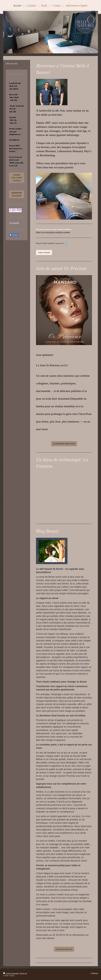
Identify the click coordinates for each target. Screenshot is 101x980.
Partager (14, 235)
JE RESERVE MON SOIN (64, 444)
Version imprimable (11, 973)
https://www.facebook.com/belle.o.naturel (53, 232)
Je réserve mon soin (64, 949)
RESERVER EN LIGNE (17, 194)
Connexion (94, 973)
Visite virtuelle (44, 252)
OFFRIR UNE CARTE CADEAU (17, 178)
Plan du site (23, 973)
